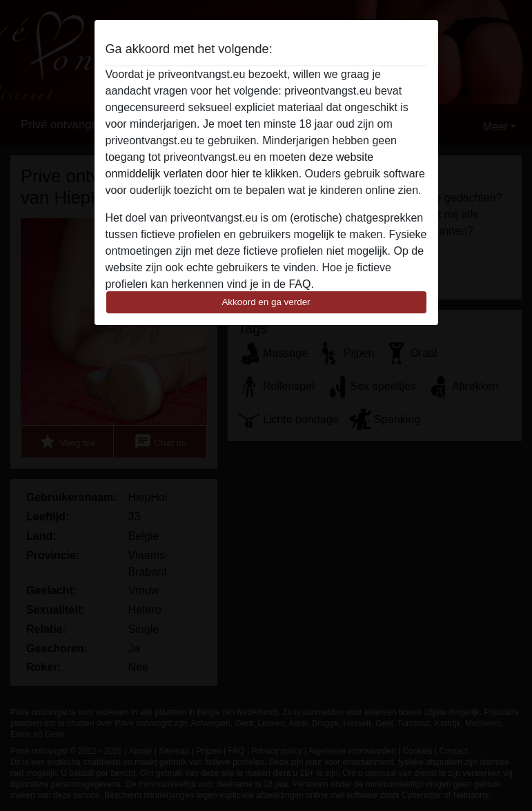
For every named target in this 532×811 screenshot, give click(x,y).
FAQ (299, 284)
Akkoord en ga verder (266, 302)
